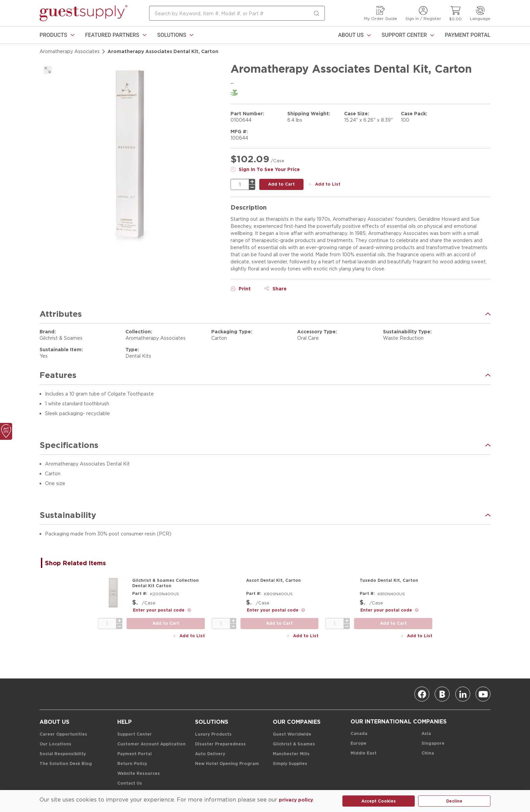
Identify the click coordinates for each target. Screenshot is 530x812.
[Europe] (358, 744)
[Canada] (359, 734)
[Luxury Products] (213, 734)
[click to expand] (48, 70)
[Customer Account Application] (151, 744)
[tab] (79, 563)
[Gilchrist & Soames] (294, 744)
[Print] (241, 289)
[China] (428, 753)
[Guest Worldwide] (292, 734)
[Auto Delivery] (210, 754)
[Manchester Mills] (291, 754)
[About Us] (354, 35)
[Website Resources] (139, 774)
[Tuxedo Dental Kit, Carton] (389, 583)
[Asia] (426, 734)
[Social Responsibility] (63, 754)
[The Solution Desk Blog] (66, 764)
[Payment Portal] (468, 35)
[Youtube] (483, 694)
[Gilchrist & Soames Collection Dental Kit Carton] (168, 583)
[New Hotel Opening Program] (227, 764)
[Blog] (442, 694)
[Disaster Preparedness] (220, 744)
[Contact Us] (130, 783)
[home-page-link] (83, 13)
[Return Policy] (132, 764)
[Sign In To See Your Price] (265, 169)
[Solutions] (175, 35)
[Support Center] (408, 35)
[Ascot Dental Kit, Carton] (276, 583)
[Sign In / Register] (423, 13)
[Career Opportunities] (63, 734)
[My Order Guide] (381, 13)
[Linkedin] (463, 694)
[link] (57, 35)
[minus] (252, 187)
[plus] (252, 182)
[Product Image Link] (113, 593)
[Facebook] (422, 694)
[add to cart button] (281, 184)
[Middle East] (364, 753)
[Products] (57, 35)
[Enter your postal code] (162, 610)
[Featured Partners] (116, 35)
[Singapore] (433, 744)
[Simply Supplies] (290, 764)
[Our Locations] (55, 744)
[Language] (480, 13)
